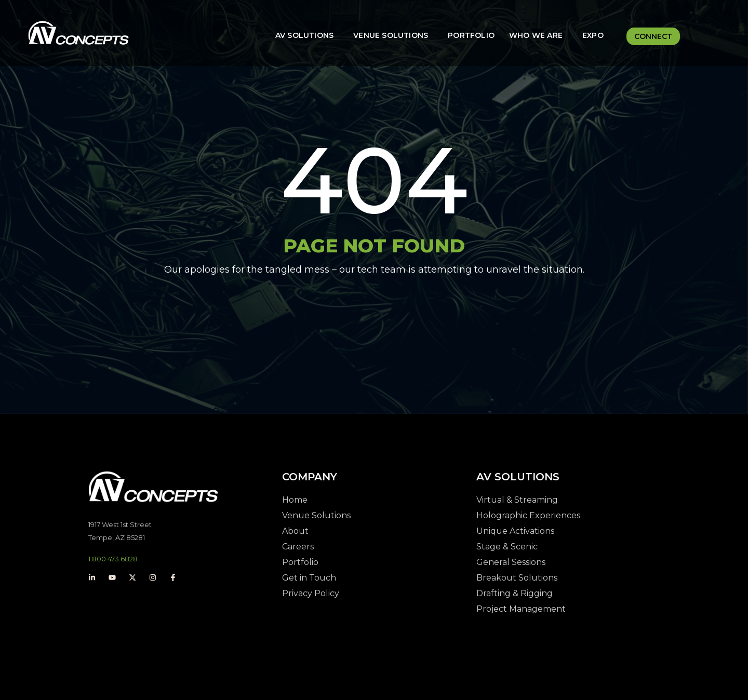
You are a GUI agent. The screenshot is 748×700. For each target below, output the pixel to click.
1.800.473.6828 (113, 559)
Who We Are (536, 35)
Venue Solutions (391, 35)
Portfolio (471, 35)
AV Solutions (304, 35)
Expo (593, 35)
